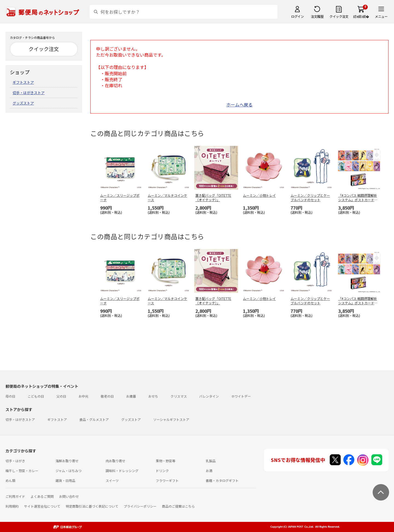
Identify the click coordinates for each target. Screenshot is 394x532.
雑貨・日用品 (65, 480)
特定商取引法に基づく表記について (92, 506)
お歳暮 (131, 396)
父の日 (61, 396)
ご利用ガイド (15, 496)
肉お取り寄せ (115, 461)
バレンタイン (209, 396)
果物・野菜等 (166, 461)
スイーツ (112, 480)
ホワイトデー (241, 396)
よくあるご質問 (42, 496)
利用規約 (12, 506)
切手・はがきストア (29, 93)
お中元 (83, 396)
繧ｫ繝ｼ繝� (361, 16)
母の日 (10, 396)
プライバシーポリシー (140, 506)
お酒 (209, 471)
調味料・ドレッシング (122, 471)
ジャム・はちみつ (69, 471)
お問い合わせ (69, 496)
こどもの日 (36, 396)
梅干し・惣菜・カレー (22, 471)
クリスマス (179, 396)
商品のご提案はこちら (178, 506)
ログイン (297, 16)
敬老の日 (107, 396)
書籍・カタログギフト (222, 480)
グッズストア (23, 103)
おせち (153, 396)
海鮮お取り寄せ (67, 461)
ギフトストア (23, 82)
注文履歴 (317, 16)
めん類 (10, 480)
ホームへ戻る (239, 105)
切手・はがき (15, 461)
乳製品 (211, 461)
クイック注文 (339, 16)
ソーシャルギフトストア (171, 419)
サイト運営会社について (42, 506)
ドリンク (162, 471)
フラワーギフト (167, 480)
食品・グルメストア (94, 419)
